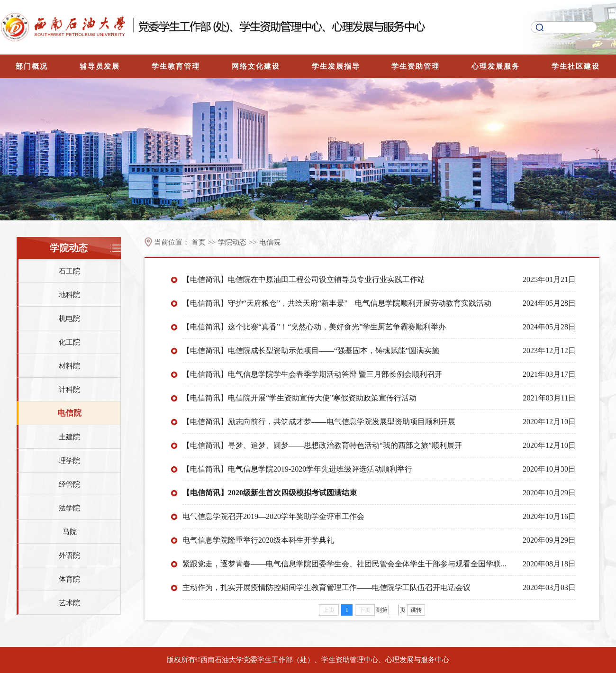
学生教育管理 (176, 66)
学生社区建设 (576, 66)
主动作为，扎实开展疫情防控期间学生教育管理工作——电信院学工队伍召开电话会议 (326, 587)
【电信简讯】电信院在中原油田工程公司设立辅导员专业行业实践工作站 (304, 279)
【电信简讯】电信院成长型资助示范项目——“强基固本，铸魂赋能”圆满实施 (311, 350)
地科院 (69, 295)
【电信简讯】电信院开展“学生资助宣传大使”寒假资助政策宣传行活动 (299, 398)
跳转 (416, 610)
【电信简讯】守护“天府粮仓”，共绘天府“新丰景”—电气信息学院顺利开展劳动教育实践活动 (337, 303)
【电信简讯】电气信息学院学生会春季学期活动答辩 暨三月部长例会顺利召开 (312, 374)
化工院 (69, 342)
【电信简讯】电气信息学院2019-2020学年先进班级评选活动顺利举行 (297, 469)
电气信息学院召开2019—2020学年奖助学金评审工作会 (273, 516)
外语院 (69, 555)
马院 (70, 532)
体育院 (69, 579)
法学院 (69, 508)
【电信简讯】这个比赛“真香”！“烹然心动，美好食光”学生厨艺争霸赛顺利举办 (314, 327)
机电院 (69, 318)
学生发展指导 (336, 66)
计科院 (69, 390)
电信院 (69, 413)
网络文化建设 (256, 66)
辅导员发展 (100, 66)
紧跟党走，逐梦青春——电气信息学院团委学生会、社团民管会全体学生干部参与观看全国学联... (344, 564)
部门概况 (32, 66)
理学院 (69, 461)
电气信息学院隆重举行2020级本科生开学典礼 (258, 540)
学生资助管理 (416, 66)
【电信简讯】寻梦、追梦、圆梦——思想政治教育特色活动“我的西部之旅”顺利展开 (322, 445)
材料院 (69, 366)
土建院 (69, 437)
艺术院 (69, 603)
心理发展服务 (496, 66)
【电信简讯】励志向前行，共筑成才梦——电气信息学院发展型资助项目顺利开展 (319, 422)
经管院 (69, 484)
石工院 (69, 271)
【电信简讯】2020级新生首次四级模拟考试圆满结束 (270, 493)
